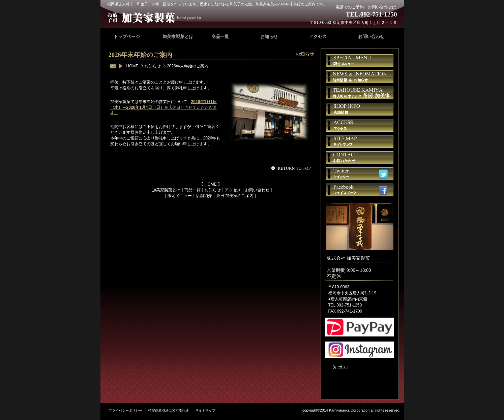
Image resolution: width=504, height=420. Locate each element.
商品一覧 (192, 190)
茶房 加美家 (360, 93)
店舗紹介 (204, 196)
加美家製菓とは (166, 190)
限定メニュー (180, 196)
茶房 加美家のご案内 (235, 196)
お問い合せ (360, 158)
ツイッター (360, 174)
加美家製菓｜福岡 (358, 377)
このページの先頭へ (292, 168)
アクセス (233, 190)
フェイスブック (360, 190)
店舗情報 (360, 109)
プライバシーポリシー (125, 410)
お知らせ (153, 66)
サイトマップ (360, 141)
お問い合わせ (257, 190)
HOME (132, 66)
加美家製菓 (157, 18)
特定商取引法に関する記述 (169, 410)
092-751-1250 (379, 14)
